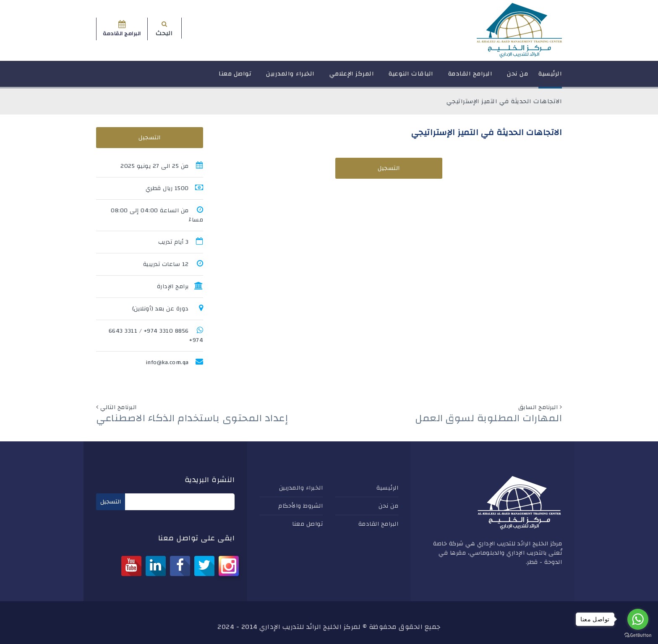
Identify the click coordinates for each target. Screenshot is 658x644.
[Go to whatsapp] (638, 619)
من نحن (517, 77)
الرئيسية (550, 77)
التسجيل (389, 168)
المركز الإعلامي (352, 77)
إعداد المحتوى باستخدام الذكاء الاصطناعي (192, 418)
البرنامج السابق (538, 407)
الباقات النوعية (411, 77)
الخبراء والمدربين (290, 77)
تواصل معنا (235, 77)
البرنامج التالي (119, 407)
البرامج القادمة (470, 77)
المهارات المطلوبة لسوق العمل (488, 418)
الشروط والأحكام (300, 506)
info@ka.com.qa (167, 362)
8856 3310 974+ (166, 331)
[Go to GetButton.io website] (638, 635)
